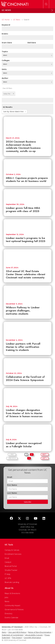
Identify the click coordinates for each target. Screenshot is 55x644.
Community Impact (12, 605)
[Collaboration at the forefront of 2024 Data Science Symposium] (27, 364)
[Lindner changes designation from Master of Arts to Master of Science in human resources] (27, 396)
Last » (45, 458)
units (4, 69)
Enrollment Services (13, 554)
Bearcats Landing (12, 582)
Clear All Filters (7, 88)
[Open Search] (46, 4)
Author (5, 78)
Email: (10, 477)
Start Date (7, 43)
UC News (17, 20)
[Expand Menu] (52, 10)
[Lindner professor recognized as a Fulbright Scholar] (27, 430)
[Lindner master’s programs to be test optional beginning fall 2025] (27, 225)
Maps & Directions (12, 593)
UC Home (6, 20)
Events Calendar (12, 617)
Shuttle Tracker (11, 570)
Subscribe (28, 502)
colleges (6, 60)
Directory (9, 613)
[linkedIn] (44, 519)
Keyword (6, 25)
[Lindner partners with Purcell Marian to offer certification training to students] (27, 329)
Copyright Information (32, 638)
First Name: (12, 485)
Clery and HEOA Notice (17, 632)
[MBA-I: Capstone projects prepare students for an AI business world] (27, 165)
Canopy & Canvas (12, 550)
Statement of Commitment (13, 635)
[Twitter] (19, 519)
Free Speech (17, 638)
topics (5, 51)
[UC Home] (15, 4)
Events (5, 34)
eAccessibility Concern (34, 635)
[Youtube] (36, 519)
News (7, 601)
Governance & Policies (14, 609)
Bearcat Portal (11, 566)
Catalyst (8, 562)
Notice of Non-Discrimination (40, 632)
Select (27, 55)
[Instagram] (27, 519)
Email (7, 558)
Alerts (4, 632)
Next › (45, 454)
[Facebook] (11, 519)
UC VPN (8, 578)
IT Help (8, 574)
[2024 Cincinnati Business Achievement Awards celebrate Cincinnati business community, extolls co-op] (27, 126)
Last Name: (12, 493)
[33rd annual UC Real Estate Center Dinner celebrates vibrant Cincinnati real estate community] (27, 257)
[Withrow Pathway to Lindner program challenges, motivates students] (27, 293)
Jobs (7, 597)
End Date (32, 43)
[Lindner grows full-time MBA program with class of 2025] (27, 195)
